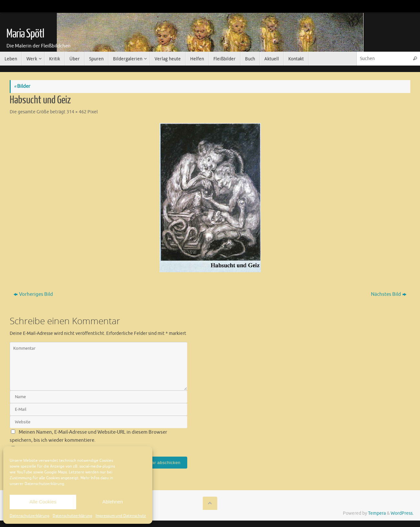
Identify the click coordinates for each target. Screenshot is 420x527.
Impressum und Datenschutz (121, 516)
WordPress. (402, 513)
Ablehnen (113, 502)
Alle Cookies (43, 502)
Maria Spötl (25, 34)
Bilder (22, 86)
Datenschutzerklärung (30, 516)
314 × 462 (77, 112)
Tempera (377, 513)
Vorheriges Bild (33, 294)
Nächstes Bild (389, 294)
